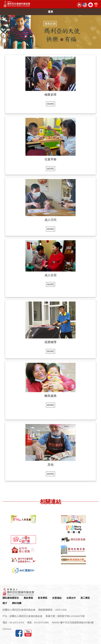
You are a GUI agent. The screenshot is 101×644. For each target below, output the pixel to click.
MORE (50, 104)
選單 (50, 12)
